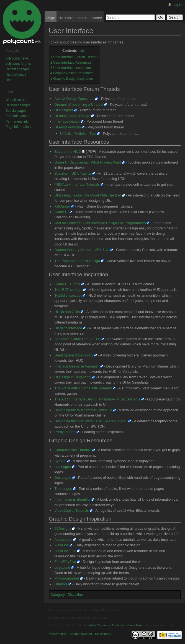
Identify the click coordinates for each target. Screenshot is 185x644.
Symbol (60, 461)
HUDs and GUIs (67, 312)
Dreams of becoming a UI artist (79, 104)
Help (9, 80)
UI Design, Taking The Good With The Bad (88, 195)
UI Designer (64, 110)
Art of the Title (65, 551)
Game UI (61, 212)
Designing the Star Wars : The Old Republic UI (91, 421)
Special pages (16, 111)
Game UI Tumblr (67, 284)
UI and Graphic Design (72, 116)
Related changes (18, 105)
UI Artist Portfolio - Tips (78, 134)
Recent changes (18, 69)
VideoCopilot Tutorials (71, 510)
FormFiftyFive (65, 562)
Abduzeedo (63, 540)
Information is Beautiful (72, 499)
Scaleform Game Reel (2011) (77, 339)
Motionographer (67, 578)
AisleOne (61, 545)
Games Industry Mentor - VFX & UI (82, 250)
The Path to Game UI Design (77, 261)
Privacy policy (57, 634)
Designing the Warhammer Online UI (83, 410)
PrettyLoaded (65, 432)
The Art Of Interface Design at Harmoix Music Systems (97, 399)
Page (51, 18)
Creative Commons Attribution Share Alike (113, 625)
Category (58, 595)
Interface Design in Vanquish (77, 366)
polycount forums (18, 64)
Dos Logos (63, 478)
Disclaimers (103, 634)
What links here (17, 100)
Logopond (62, 567)
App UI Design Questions (74, 99)
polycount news (17, 58)
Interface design (67, 121)
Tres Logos (63, 489)
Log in (177, 5)
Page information (18, 127)
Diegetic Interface (68, 328)
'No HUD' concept (68, 290)
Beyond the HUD (68, 152)
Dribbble (61, 584)
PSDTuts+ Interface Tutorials (77, 184)
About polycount (81, 634)
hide (82, 51)
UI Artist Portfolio (67, 127)
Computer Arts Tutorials (73, 450)
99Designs (63, 528)
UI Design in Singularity (73, 377)
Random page (16, 74)
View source (78, 18)
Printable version (18, 116)
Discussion (67, 18)
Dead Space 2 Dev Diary (74, 355)
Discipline (75, 595)
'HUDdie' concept (68, 295)
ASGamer (62, 206)
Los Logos (62, 467)
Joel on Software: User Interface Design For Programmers (100, 223)
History (96, 18)
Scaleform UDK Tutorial (73, 173)
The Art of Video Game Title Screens (83, 388)
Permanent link (17, 121)
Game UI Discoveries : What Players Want (88, 162)
